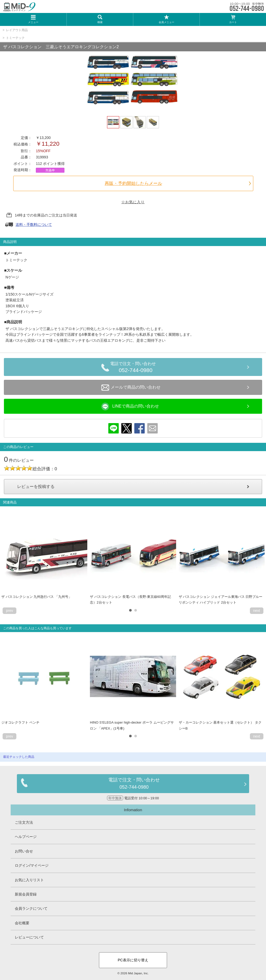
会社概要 (22, 923)
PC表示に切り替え (133, 960)
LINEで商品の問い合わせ (130, 407)
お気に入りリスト (29, 880)
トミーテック (15, 38)
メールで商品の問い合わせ (131, 388)
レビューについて (29, 937)
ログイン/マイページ (32, 865)
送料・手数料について (34, 225)
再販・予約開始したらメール (133, 183)
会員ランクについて (31, 908)
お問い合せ (24, 851)
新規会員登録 (26, 894)
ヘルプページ (26, 837)
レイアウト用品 (17, 30)
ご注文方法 (24, 822)
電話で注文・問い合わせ (136, 368)
